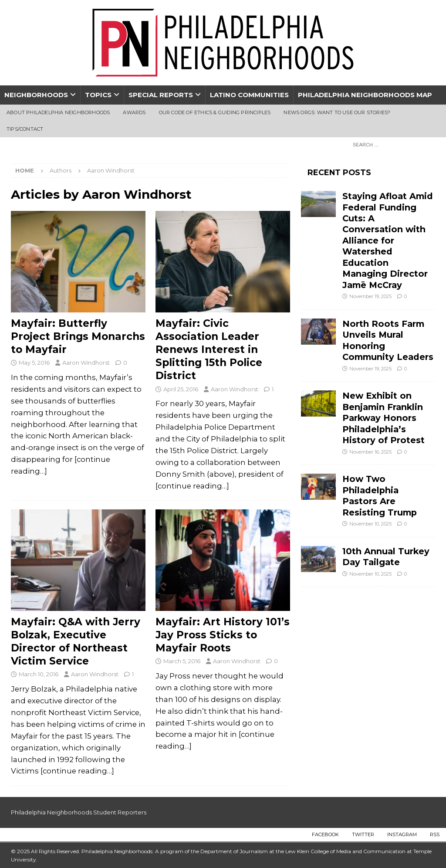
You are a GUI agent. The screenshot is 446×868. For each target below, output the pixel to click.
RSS (435, 834)
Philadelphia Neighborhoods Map (365, 95)
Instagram (402, 834)
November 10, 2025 (370, 524)
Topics (98, 95)
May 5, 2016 (34, 363)
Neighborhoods (36, 95)
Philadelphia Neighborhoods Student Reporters (79, 812)
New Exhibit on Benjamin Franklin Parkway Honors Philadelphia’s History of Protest (383, 418)
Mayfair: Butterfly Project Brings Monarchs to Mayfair (78, 336)
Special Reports (161, 95)
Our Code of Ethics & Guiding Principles (215, 112)
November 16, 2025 (370, 452)
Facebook (325, 834)
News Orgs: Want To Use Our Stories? (337, 112)
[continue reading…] (192, 486)
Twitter (363, 834)
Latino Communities (249, 95)
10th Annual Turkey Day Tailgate (386, 557)
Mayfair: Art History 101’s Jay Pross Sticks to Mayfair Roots (223, 635)
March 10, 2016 (39, 674)
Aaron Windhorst (86, 363)
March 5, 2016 (182, 661)
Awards (134, 112)
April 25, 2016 (181, 389)
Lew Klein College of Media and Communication (345, 851)
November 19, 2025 (370, 296)
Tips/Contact (25, 129)
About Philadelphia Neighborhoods (58, 112)
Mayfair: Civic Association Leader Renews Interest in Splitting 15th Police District (209, 350)
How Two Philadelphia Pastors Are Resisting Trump (380, 495)
